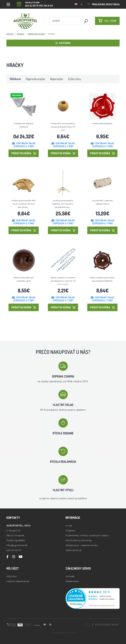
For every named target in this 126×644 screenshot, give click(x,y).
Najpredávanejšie (35, 79)
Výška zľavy (74, 79)
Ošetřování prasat (36, 34)
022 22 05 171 (14, 550)
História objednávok (18, 581)
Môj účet (11, 576)
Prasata (21, 34)
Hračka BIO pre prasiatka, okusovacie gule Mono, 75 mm (63, 127)
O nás (69, 526)
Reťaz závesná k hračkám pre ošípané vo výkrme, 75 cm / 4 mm (63, 281)
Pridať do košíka (24, 153)
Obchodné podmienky (79, 540)
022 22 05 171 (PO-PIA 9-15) (35, 3)
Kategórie (63, 43)
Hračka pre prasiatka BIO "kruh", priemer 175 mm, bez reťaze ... (24, 204)
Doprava (70, 530)
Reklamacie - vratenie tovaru (82, 545)
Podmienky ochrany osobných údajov (87, 535)
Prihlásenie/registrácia (103, 4)
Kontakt (70, 576)
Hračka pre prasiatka (102, 123)
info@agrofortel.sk (17, 545)
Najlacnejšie (57, 79)
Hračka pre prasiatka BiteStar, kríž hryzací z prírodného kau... (63, 204)
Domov (10, 34)
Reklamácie (72, 581)
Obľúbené (15, 79)
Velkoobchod (73, 550)
